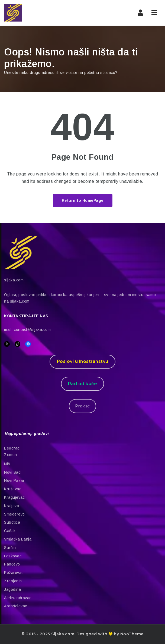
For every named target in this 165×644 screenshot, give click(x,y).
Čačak (10, 531)
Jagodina (12, 589)
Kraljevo (12, 506)
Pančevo (12, 564)
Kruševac (13, 489)
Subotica (12, 522)
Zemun (11, 455)
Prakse (83, 406)
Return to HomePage (83, 200)
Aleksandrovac (18, 598)
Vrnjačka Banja (18, 539)
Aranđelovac (16, 606)
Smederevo (14, 514)
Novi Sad (12, 472)
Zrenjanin (13, 581)
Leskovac (13, 556)
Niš (7, 464)
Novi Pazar (14, 480)
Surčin (10, 548)
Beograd (12, 448)
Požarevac (14, 573)
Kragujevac (14, 497)
